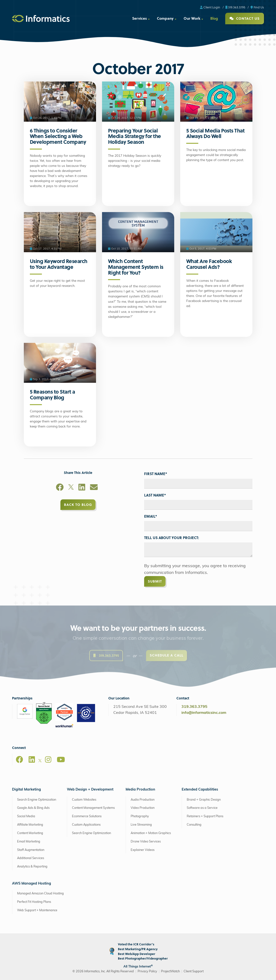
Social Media (26, 816)
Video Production (143, 808)
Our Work (192, 18)
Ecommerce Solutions (87, 816)
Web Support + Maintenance (37, 910)
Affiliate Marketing (30, 825)
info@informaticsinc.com (204, 713)
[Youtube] (61, 760)
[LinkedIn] (82, 488)
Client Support (194, 971)
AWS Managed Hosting (32, 884)
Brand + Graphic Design (204, 800)
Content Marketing (30, 833)
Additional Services (31, 858)
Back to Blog (78, 505)
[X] (71, 488)
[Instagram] (48, 760)
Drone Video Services (146, 842)
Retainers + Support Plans (205, 816)
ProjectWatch (170, 971)
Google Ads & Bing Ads (33, 808)
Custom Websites (84, 800)
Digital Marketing (26, 790)
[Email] (94, 488)
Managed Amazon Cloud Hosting (40, 894)
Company (165, 18)
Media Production (140, 790)
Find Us (257, 7)
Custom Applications (86, 825)
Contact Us (245, 18)
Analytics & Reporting (32, 867)
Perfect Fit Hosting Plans (34, 902)
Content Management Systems (93, 808)
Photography (140, 816)
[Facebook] (60, 488)
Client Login (210, 7)
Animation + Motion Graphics (151, 833)
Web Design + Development (90, 790)
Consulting (194, 825)
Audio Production (143, 800)
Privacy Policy (147, 971)
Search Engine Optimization (37, 800)
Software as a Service (202, 808)
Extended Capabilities (200, 790)
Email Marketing (29, 842)
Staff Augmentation (31, 850)
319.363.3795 (235, 7)
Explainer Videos (143, 850)
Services (139, 18)
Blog (214, 18)
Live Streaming (141, 825)
